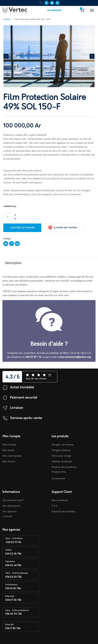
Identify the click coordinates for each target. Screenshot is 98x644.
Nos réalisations (11, 506)
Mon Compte (9, 445)
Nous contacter (60, 500)
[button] (6, 56)
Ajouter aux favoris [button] (65, 228)
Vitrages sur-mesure (63, 445)
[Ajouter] (15, 215)
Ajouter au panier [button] (22, 228)
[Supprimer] (15, 219)
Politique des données (64, 512)
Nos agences (10, 512)
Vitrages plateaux (61, 450)
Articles (7, 19)
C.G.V (55, 506)
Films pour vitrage (61, 456)
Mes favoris (9, 462)
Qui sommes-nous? (13, 500)
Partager (7, 239)
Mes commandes (12, 456)
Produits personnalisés (64, 467)
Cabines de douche (62, 462)
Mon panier (9, 450)
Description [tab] (13, 263)
